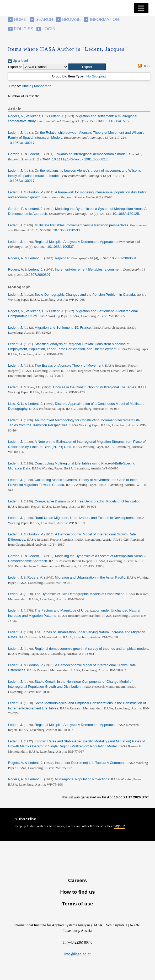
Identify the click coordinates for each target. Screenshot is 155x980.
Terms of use (77, 904)
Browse (71, 19)
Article (26, 86)
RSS (143, 66)
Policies (24, 29)
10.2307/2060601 (123, 258)
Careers (77, 880)
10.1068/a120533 (66, 230)
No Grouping (96, 76)
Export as (15, 67)
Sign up (120, 826)
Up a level (18, 61)
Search (44, 19)
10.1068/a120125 (126, 214)
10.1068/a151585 (119, 121)
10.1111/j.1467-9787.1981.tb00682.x (80, 159)
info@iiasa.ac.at (78, 954)
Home (20, 19)
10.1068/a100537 (60, 247)
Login (49, 29)
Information (105, 19)
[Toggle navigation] (141, 8)
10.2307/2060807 (37, 275)
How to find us (77, 892)
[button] (87, 67)
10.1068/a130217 (21, 143)
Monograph (43, 86)
